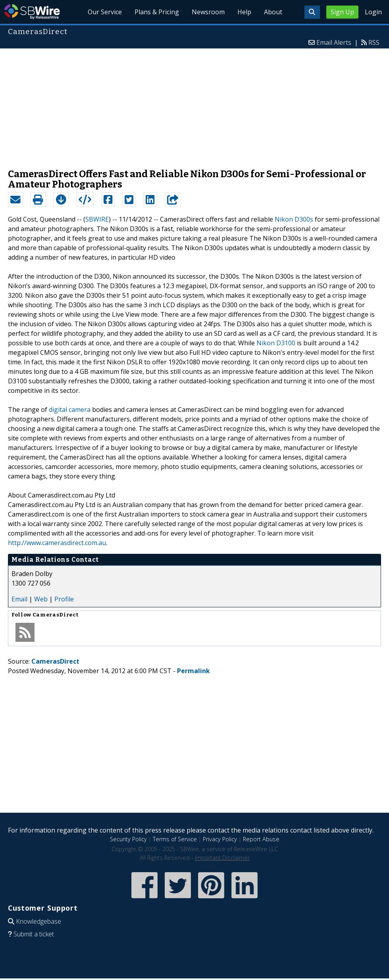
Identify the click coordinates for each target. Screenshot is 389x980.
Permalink (194, 671)
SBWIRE (97, 219)
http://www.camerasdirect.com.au (57, 543)
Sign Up (342, 12)
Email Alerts (334, 42)
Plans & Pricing (157, 12)
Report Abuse (261, 839)
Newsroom (208, 12)
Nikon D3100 (276, 343)
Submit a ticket (34, 934)
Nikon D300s (294, 219)
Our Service (105, 12)
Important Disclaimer (222, 858)
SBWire (32, 12)
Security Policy (128, 839)
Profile (64, 599)
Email (19, 599)
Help (244, 12)
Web (41, 599)
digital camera (70, 410)
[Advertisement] (194, 105)
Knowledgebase (39, 921)
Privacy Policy (220, 839)
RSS (374, 42)
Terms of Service (175, 839)
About (273, 12)
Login (373, 12)
